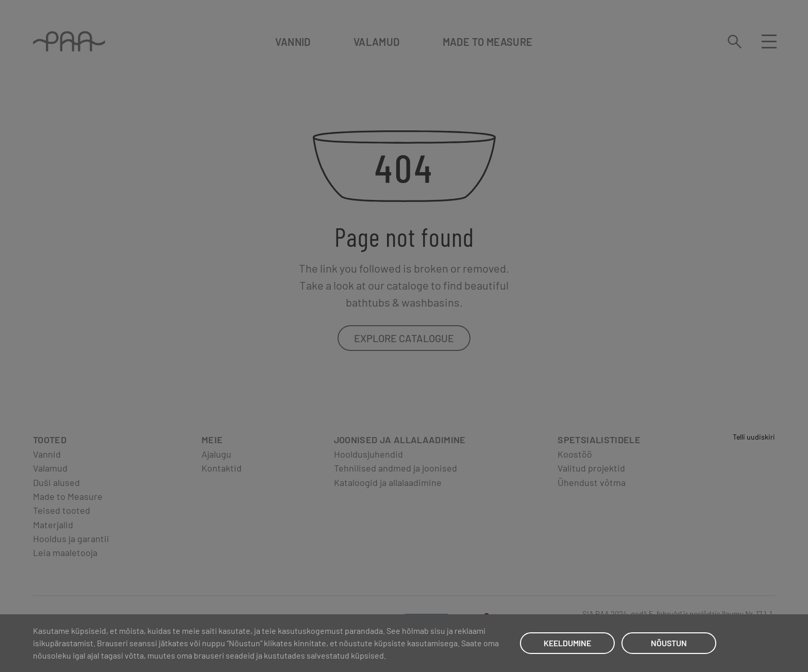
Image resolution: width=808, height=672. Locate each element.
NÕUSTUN (669, 643)
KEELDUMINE (567, 643)
